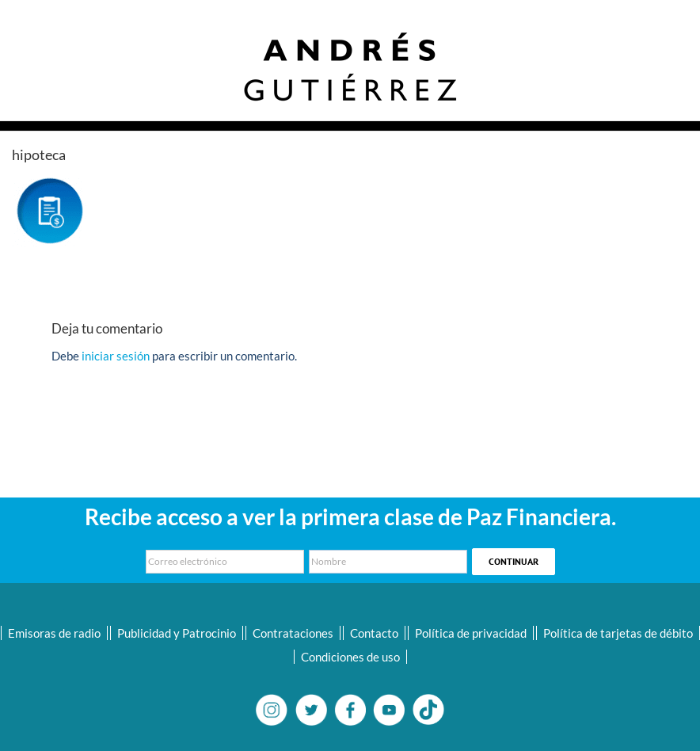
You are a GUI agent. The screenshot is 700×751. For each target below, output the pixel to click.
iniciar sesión (117, 356)
